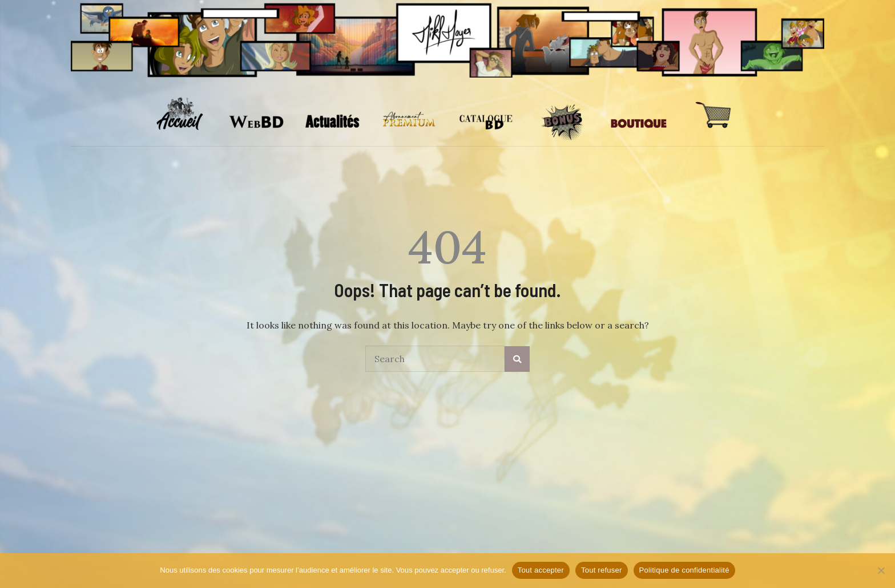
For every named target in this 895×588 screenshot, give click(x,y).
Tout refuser (602, 570)
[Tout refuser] (881, 570)
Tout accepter (541, 570)
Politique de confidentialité (684, 570)
